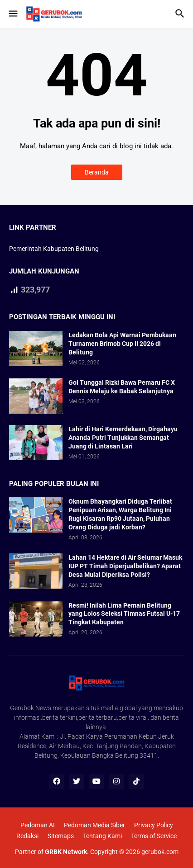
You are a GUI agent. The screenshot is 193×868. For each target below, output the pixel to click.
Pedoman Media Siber (94, 825)
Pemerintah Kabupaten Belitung (54, 249)
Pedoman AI (38, 825)
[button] (12, 14)
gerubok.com (160, 852)
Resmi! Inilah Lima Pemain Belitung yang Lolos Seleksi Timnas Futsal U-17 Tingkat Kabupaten (124, 614)
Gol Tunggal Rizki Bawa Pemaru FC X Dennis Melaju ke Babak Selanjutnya (122, 387)
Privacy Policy (154, 825)
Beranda (97, 172)
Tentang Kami (102, 836)
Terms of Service (154, 836)
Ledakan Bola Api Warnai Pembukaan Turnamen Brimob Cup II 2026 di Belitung (122, 344)
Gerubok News (31, 708)
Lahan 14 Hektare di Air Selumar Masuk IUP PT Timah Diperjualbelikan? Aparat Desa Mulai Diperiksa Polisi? (125, 566)
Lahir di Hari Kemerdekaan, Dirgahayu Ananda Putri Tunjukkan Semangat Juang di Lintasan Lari (123, 438)
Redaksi (27, 836)
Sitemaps (61, 836)
